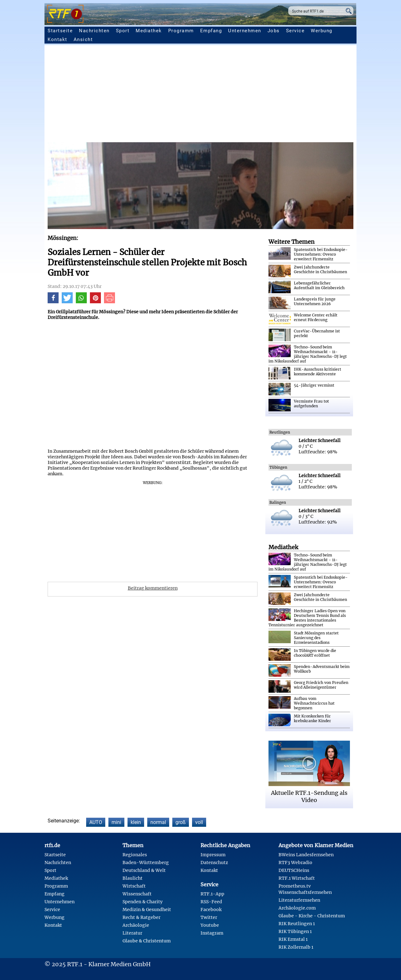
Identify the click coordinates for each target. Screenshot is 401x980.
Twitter (209, 917)
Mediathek (149, 31)
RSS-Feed (211, 902)
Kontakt (57, 39)
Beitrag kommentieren (153, 588)
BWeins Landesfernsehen (306, 855)
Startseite (60, 31)
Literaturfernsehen (299, 900)
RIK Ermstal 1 (293, 939)
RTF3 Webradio (295, 863)
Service (295, 31)
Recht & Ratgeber (141, 917)
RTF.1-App (212, 894)
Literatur (132, 933)
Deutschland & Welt (144, 870)
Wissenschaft (137, 894)
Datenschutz (214, 863)
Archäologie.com (297, 908)
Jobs (274, 31)
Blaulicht (133, 878)
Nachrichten (94, 31)
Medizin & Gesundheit (147, 910)
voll (199, 822)
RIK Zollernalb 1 (296, 947)
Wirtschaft (134, 886)
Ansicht (83, 39)
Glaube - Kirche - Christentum (312, 916)
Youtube (210, 925)
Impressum (213, 855)
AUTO (96, 822)
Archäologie (136, 925)
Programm (181, 31)
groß (181, 822)
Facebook (211, 910)
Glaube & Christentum (147, 941)
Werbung (322, 31)
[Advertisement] (200, 95)
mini (116, 822)
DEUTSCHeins (294, 870)
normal (158, 822)
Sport (123, 31)
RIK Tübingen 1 (295, 931)
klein (136, 822)
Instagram (212, 933)
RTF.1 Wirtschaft (297, 878)
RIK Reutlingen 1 (297, 924)
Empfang (211, 31)
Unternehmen (245, 31)
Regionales (135, 855)
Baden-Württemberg (146, 863)
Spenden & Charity (143, 902)
